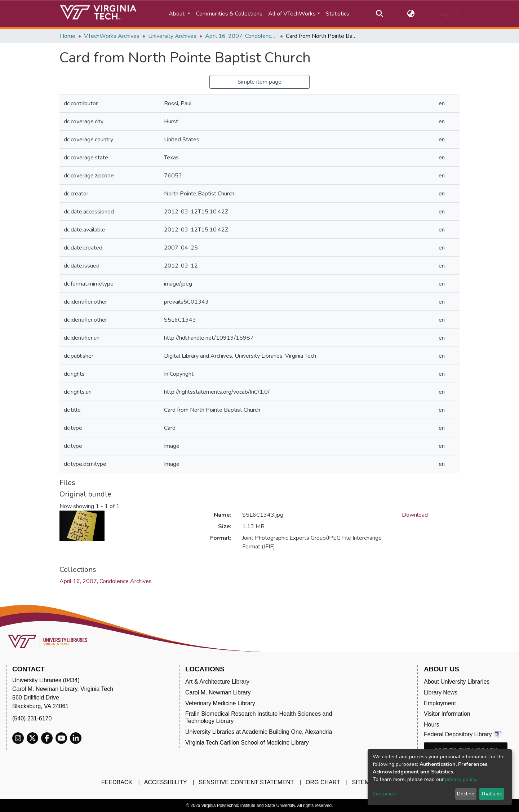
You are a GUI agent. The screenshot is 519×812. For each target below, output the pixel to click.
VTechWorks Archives (112, 36)
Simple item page (259, 82)
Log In (447, 14)
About (177, 14)
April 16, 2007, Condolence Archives (241, 36)
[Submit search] (379, 14)
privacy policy (460, 779)
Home (68, 36)
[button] (411, 14)
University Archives (172, 36)
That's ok (491, 794)
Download (415, 515)
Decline (466, 794)
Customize (384, 794)
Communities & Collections (229, 14)
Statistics (338, 14)
